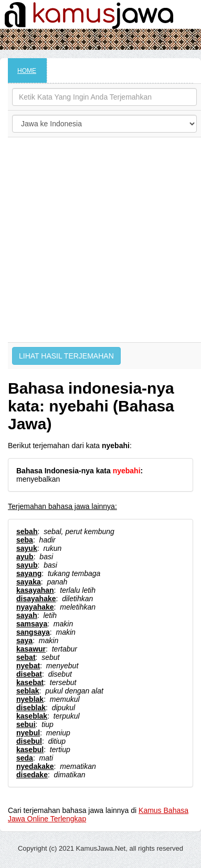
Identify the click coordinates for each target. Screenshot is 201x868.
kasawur (31, 649)
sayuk (27, 548)
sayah (27, 615)
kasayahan (35, 590)
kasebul (30, 750)
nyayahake (35, 607)
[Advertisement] (98, 240)
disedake (32, 775)
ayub (25, 557)
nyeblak (30, 699)
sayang (29, 573)
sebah (27, 531)
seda (25, 758)
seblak (28, 691)
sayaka (29, 582)
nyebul (28, 733)
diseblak (31, 708)
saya (24, 641)
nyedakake (35, 766)
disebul (29, 741)
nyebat (28, 666)
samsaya (32, 624)
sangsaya (33, 632)
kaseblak (32, 716)
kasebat (30, 682)
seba (25, 540)
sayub (27, 565)
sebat (26, 657)
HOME (27, 71)
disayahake (36, 599)
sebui (26, 724)
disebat (29, 674)
